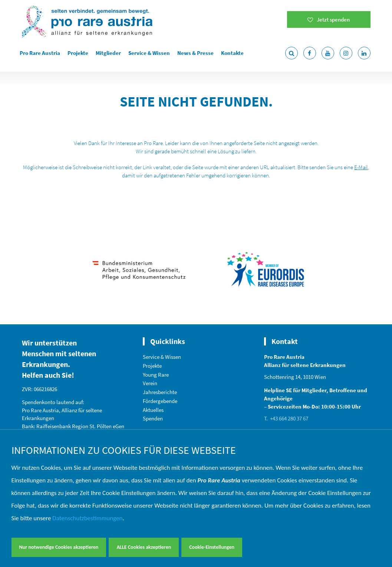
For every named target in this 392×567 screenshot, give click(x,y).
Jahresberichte (160, 392)
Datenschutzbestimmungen (87, 518)
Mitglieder (108, 53)
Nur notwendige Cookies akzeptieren (59, 547)
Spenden (153, 418)
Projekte (78, 53)
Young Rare (156, 375)
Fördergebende (160, 401)
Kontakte (232, 53)
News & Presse (195, 53)
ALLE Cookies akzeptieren (144, 547)
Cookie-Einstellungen (212, 547)
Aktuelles (153, 410)
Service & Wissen (149, 53)
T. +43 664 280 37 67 (286, 418)
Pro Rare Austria (40, 53)
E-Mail (361, 167)
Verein (150, 383)
